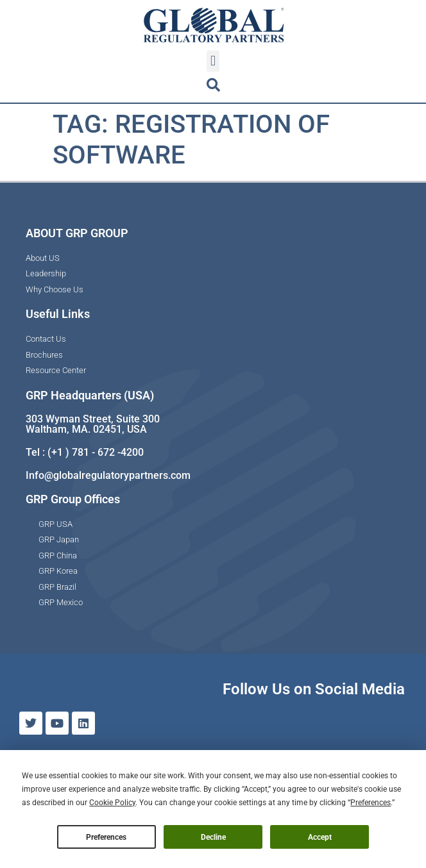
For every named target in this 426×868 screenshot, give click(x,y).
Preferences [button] (371, 803)
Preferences (106, 837)
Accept (320, 837)
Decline (213, 837)
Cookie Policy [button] (112, 803)
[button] (213, 61)
